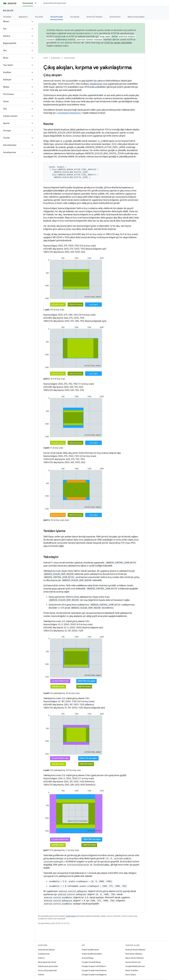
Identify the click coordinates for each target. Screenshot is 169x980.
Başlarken (23, 17)
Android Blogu (88, 958)
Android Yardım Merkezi (135, 950)
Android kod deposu (46, 950)
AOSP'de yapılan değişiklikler (118, 43)
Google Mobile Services (135, 966)
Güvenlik (39, 17)
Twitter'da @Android (90, 950)
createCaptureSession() (69, 113)
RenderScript (96, 84)
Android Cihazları (94, 17)
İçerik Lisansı (71, 916)
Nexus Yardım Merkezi (135, 958)
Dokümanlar (56, 58)
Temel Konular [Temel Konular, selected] (57, 17)
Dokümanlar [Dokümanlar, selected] (28, 3)
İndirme (41, 958)
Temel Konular (69, 58)
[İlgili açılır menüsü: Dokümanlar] (37, 3)
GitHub (41, 975)
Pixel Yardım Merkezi (134, 954)
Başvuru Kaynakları (136, 17)
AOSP (46, 58)
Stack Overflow (132, 970)
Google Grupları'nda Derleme (94, 970)
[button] (15, 21)
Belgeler (8, 11)
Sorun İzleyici (131, 975)
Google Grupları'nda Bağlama (94, 975)
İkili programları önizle (47, 962)
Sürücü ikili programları (47, 970)
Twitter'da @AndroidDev (92, 954)
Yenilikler (7, 17)
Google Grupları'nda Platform (94, 966)
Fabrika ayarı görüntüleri (48, 966)
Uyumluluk (75, 17)
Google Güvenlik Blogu (91, 962)
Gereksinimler (44, 954)
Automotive (115, 17)
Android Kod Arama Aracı (55, 3)
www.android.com (133, 962)
